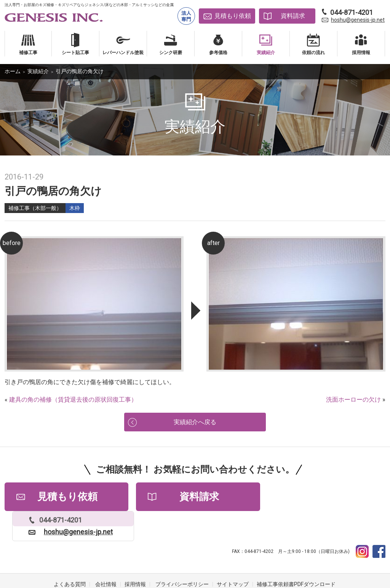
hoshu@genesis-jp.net (358, 20)
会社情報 (106, 558)
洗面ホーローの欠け (353, 400)
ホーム (13, 71)
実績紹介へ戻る (195, 423)
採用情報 (135, 558)
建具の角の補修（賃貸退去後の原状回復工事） (73, 400)
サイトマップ (233, 558)
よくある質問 (70, 558)
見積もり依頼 (233, 16)
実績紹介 (38, 71)
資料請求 (293, 16)
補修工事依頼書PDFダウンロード (296, 558)
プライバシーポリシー (182, 558)
